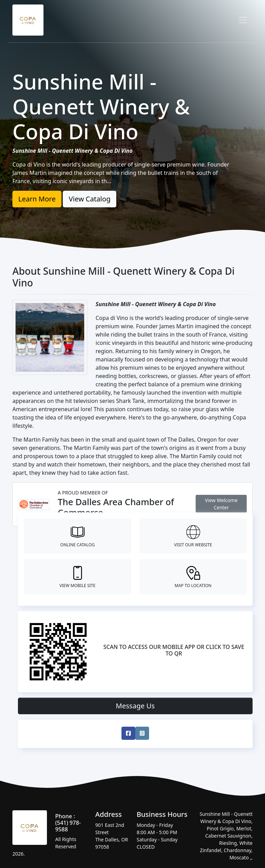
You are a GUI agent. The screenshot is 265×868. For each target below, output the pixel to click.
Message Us (135, 706)
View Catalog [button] (90, 199)
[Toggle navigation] (243, 20)
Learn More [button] (37, 199)
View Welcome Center (221, 504)
